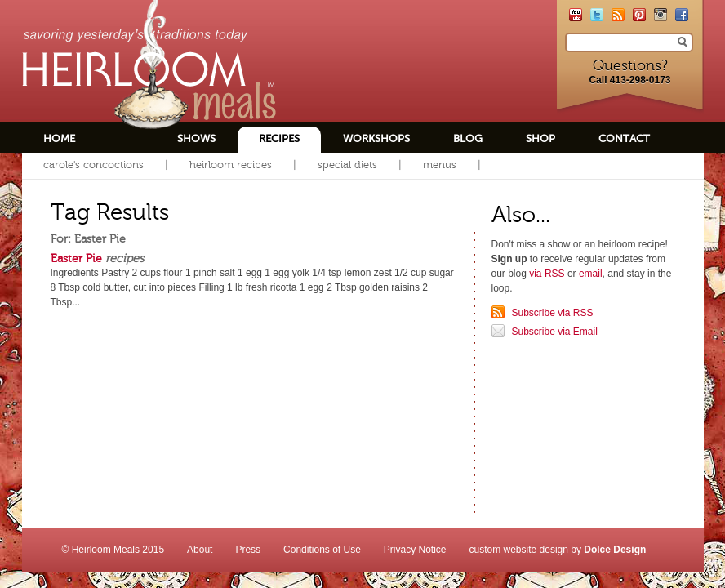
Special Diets (347, 165)
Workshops (376, 138)
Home (59, 138)
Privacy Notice (415, 550)
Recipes (279, 138)
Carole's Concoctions (93, 165)
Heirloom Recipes (231, 165)
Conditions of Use (322, 550)
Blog (468, 138)
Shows (196, 138)
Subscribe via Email (555, 332)
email (591, 274)
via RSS (547, 274)
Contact (624, 138)
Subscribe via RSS (553, 313)
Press (248, 550)
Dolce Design (615, 550)
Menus (440, 165)
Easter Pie (76, 258)
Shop (540, 138)
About (200, 550)
